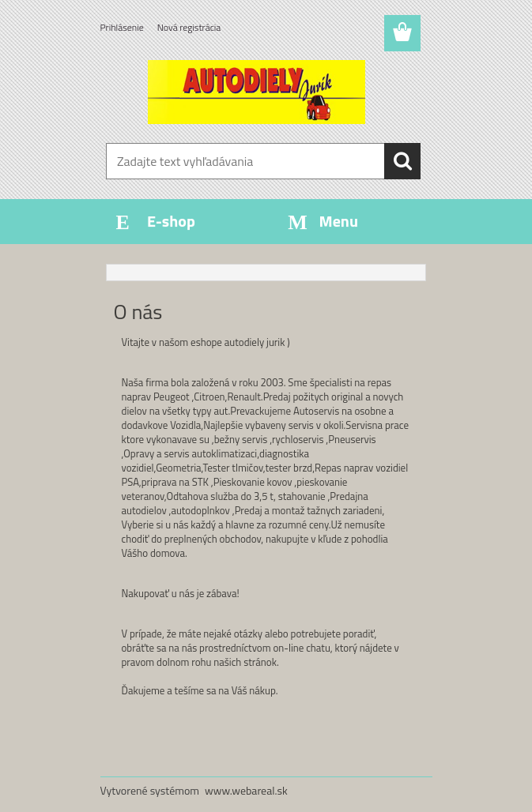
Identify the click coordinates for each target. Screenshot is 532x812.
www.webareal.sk (246, 790)
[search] (402, 161)
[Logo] (257, 92)
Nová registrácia (189, 27)
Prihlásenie (122, 27)
